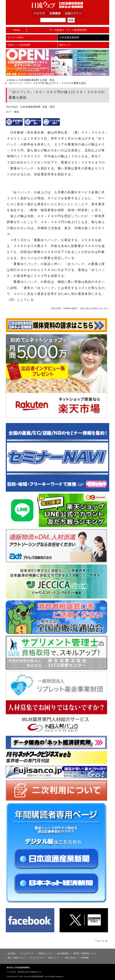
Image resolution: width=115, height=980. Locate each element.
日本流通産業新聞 (69, 37)
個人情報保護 (63, 953)
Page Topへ (101, 941)
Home (16, 30)
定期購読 (60, 13)
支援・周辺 (48, 80)
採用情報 (85, 958)
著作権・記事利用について (85, 953)
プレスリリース (37, 958)
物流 (17, 112)
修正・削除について (16, 958)
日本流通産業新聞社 (58, 5)
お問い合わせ (70, 958)
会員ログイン (76, 13)
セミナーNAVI (15, 37)
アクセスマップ (27, 953)
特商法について (45, 953)
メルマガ (44, 13)
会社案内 (12, 953)
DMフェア (65, 45)
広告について (54, 958)
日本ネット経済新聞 (19, 45)
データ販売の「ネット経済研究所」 (69, 30)
